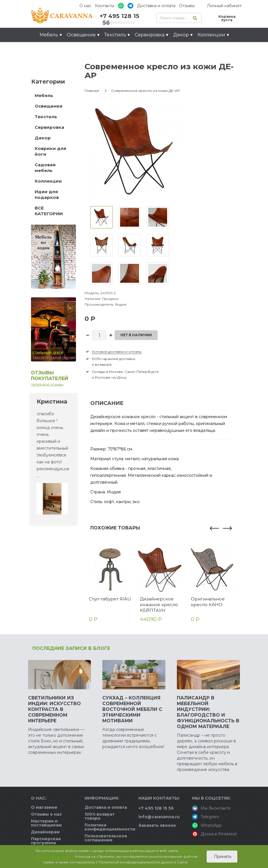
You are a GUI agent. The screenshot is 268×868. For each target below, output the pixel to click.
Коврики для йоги (50, 151)
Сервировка (49, 127)
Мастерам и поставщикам (46, 823)
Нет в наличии (136, 335)
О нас (85, 6)
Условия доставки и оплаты (117, 352)
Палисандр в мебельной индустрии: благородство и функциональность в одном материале (208, 712)
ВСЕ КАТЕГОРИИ (49, 211)
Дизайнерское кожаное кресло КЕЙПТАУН (159, 605)
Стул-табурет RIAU (110, 599)
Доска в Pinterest (214, 834)
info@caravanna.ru (119, 22)
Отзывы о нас (46, 814)
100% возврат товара (100, 816)
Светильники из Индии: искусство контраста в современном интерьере (54, 709)
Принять (222, 857)
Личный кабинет (224, 6)
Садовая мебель (45, 168)
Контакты (105, 6)
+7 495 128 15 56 (156, 808)
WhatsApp (207, 825)
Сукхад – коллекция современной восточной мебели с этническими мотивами (132, 709)
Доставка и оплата (156, 6)
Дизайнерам (45, 832)
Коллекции (48, 181)
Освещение (49, 106)
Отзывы (187, 6)
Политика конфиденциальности (110, 827)
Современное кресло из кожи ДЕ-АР (145, 91)
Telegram (206, 817)
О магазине (44, 807)
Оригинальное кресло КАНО (208, 602)
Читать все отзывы (47, 384)
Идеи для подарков (67, 49)
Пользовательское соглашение (106, 838)
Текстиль (46, 117)
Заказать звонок (157, 825)
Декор (43, 138)
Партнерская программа (46, 841)
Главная (92, 91)
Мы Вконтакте (211, 808)
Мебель (44, 95)
